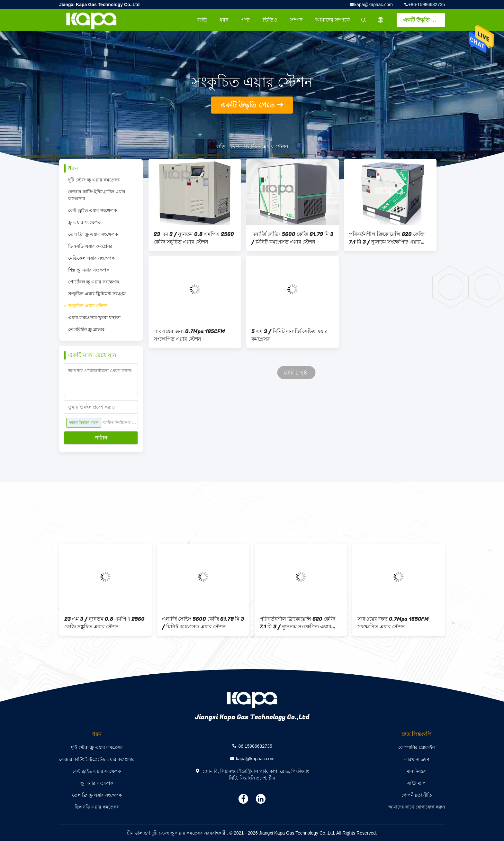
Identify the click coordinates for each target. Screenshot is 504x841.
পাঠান (101, 438)
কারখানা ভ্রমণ (417, 759)
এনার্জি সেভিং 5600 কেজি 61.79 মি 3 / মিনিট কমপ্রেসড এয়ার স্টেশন (292, 238)
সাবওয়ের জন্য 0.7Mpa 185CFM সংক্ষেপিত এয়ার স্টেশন (189, 335)
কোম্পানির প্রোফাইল (417, 747)
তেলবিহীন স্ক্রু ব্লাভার (86, 329)
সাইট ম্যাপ (417, 783)
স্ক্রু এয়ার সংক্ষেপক (85, 222)
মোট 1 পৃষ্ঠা (296, 373)
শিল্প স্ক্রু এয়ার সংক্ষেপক (89, 270)
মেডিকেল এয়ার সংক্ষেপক (91, 258)
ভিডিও (270, 20)
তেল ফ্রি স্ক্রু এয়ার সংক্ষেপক (93, 234)
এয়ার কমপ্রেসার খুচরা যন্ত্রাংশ (94, 318)
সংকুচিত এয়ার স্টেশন (88, 306)
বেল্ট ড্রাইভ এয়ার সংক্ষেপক (93, 210)
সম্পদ (296, 20)
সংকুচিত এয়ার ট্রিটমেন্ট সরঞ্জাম (97, 294)
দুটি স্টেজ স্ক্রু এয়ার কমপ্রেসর (94, 180)
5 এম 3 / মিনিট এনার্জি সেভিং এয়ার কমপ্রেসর (290, 335)
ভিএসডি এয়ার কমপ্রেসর (90, 246)
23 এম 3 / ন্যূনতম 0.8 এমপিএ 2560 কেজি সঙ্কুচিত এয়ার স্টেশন (194, 238)
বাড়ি (202, 20)
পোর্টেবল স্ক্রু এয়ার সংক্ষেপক (94, 282)
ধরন (224, 20)
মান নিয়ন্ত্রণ (417, 771)
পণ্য (246, 20)
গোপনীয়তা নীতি (417, 795)
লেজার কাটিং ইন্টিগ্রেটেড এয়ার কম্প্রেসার (97, 195)
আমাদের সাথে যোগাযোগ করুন (417, 807)
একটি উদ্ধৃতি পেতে (423, 20)
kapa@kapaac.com (373, 5)
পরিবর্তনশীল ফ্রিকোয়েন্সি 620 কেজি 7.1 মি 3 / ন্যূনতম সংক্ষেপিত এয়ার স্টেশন (387, 238)
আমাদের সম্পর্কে (333, 20)
